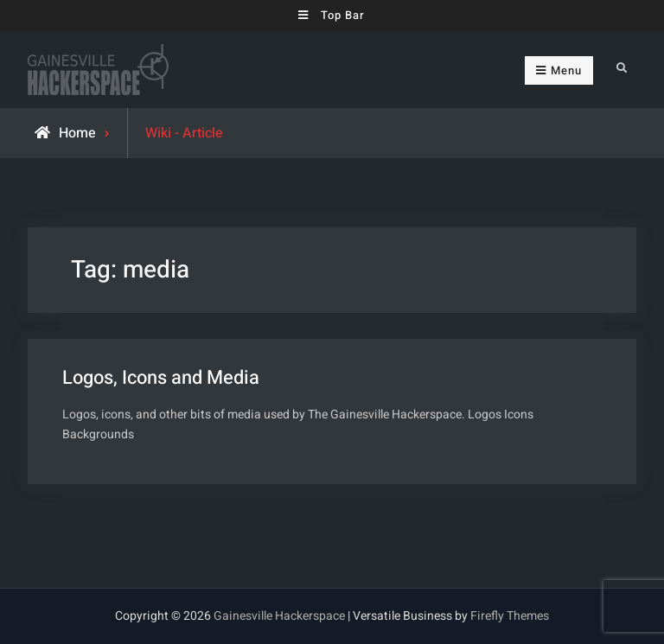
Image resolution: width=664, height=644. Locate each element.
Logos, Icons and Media (161, 378)
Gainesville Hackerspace (279, 616)
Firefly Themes (510, 616)
